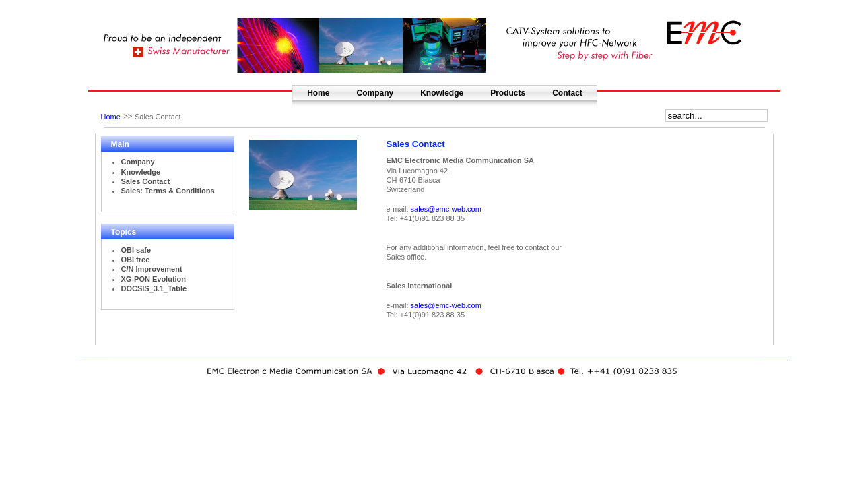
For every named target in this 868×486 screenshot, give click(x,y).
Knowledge (442, 93)
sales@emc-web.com (446, 209)
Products (508, 93)
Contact (567, 93)
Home (318, 93)
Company (375, 93)
